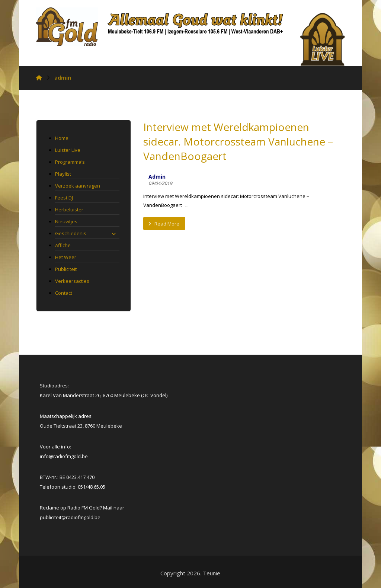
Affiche (63, 245)
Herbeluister (69, 210)
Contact (64, 293)
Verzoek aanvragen (78, 186)
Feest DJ (64, 198)
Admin (157, 177)
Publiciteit (66, 269)
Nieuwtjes (66, 221)
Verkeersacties (72, 281)
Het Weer (66, 257)
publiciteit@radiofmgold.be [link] (70, 517)
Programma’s (70, 162)
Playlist (63, 174)
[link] (70, 517)
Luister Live (68, 150)
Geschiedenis (85, 233)
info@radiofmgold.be (64, 456)
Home (62, 138)
